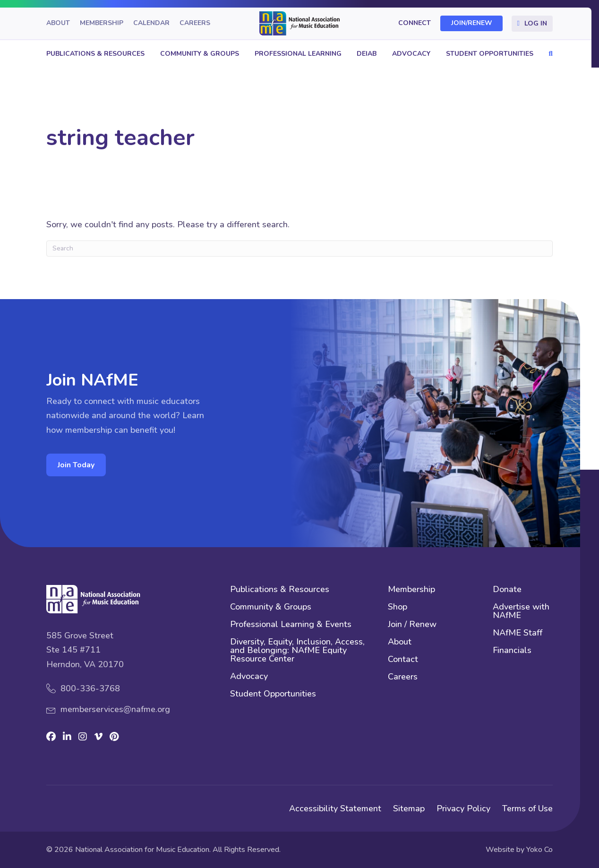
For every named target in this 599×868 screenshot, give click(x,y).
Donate (507, 590)
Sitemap (409, 808)
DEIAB (367, 54)
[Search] (299, 249)
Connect (415, 23)
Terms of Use (527, 808)
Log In (536, 23)
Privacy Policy (463, 808)
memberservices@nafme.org (115, 709)
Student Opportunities (490, 54)
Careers (195, 23)
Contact (403, 660)
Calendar (151, 23)
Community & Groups (200, 54)
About (58, 23)
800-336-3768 (90, 688)
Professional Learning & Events (291, 625)
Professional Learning (298, 54)
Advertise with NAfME (521, 612)
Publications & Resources (95, 54)
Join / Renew (412, 625)
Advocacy (411, 54)
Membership (102, 23)
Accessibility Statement (335, 808)
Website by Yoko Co (519, 850)
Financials (512, 651)
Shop (398, 607)
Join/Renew (472, 23)
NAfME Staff (518, 633)
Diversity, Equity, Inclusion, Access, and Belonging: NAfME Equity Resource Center (297, 651)
